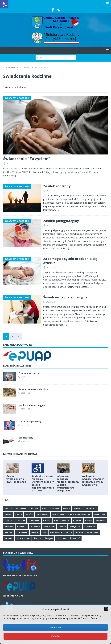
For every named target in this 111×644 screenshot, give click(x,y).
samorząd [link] (49, 527)
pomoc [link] (66, 520)
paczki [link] (47, 520)
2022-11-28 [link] (25, 377)
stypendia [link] (90, 527)
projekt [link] (9, 527)
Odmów (56, 636)
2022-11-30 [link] (25, 393)
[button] (106, 609)
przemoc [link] (22, 527)
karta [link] (19, 515)
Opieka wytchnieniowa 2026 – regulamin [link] (16, 479)
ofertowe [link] (100, 515)
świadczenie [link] (23, 538)
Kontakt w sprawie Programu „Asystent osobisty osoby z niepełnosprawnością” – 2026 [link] (43, 483)
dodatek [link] (55, 509)
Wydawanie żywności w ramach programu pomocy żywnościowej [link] (93, 480)
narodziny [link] (43, 515)
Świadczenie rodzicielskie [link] (33, 389)
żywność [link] (75, 538)
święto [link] (49, 538)
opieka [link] (8, 520)
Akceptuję (56, 627)
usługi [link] (35, 532)
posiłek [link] (77, 520)
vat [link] (44, 532)
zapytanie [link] (92, 532)
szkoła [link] (9, 532)
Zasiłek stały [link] (26, 438)
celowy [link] (34, 509)
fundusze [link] (91, 509)
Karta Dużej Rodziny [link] (30, 421)
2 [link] (12, 336)
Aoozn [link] (8, 509)
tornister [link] (22, 532)
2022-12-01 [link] (51, 191)
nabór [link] (29, 515)
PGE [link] (56, 520)
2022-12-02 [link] (11, 163)
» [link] (18, 336)
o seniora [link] (34, 520)
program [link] (100, 520)
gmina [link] (8, 515)
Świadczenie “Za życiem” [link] (27, 159)
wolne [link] (79, 532)
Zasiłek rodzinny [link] (57, 186)
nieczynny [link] (58, 515)
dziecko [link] (78, 509)
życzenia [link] (61, 538)
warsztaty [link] (56, 532)
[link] (4, 4)
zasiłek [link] (9, 538)
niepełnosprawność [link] (79, 515)
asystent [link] (21, 509)
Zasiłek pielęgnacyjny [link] (61, 221)
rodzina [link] (35, 527)
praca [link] (88, 520)
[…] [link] (17, 176)
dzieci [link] (66, 509)
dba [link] (44, 509)
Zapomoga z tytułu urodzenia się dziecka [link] (70, 261)
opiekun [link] (20, 520)
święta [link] (37, 538)
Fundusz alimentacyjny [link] (32, 405)
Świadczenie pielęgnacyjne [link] (65, 297)
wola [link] (69, 532)
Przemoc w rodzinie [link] (30, 373)
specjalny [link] (75, 527)
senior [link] (62, 527)
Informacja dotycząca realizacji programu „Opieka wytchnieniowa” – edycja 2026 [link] (68, 483)
